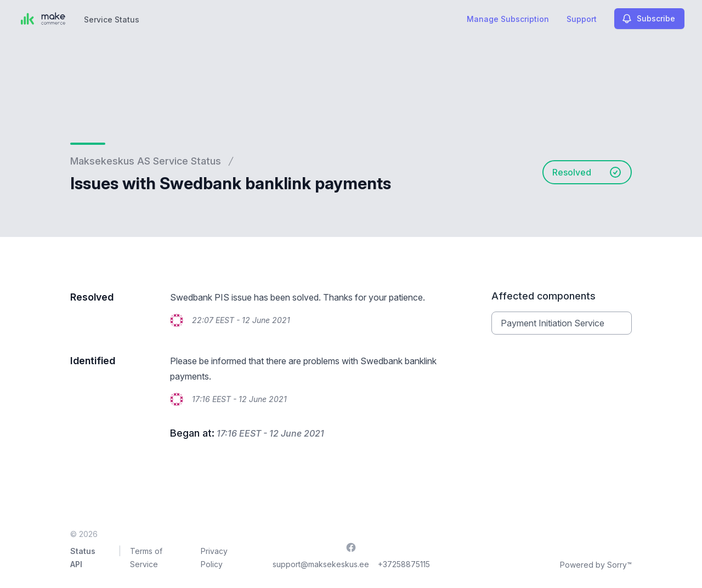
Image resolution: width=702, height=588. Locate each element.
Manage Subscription (508, 19)
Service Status (112, 19)
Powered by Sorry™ (596, 565)
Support (582, 19)
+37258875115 (404, 564)
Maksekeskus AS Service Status (146, 161)
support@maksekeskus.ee (321, 564)
